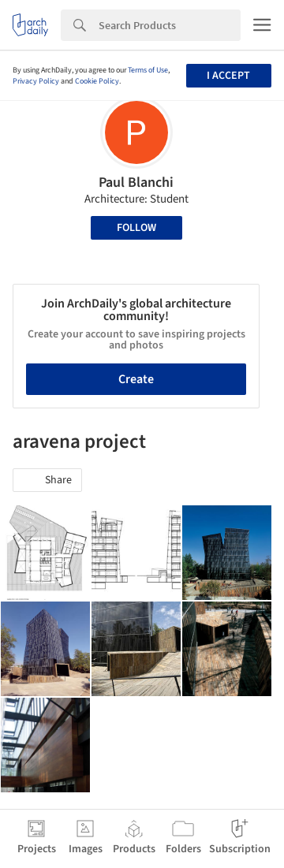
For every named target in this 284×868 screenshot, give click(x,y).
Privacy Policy (36, 81)
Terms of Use (148, 70)
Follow (136, 228)
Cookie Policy (97, 81)
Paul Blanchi (136, 183)
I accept (228, 76)
